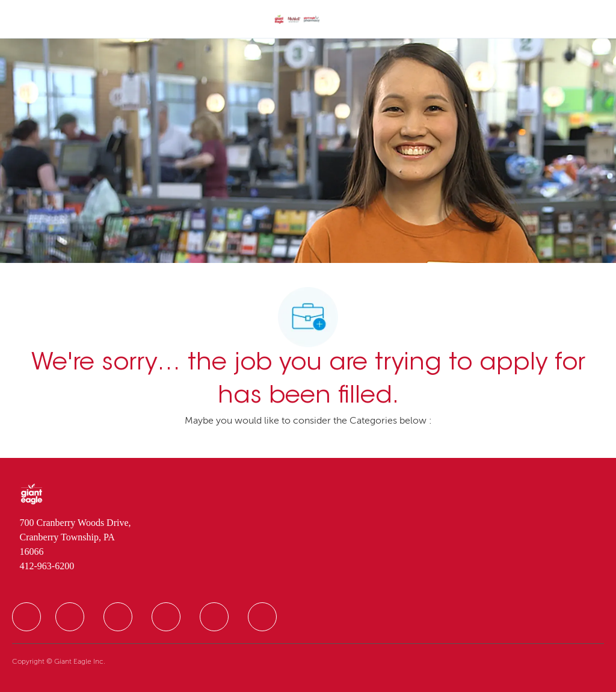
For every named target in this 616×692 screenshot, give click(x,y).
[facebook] (26, 617)
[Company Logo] (297, 20)
